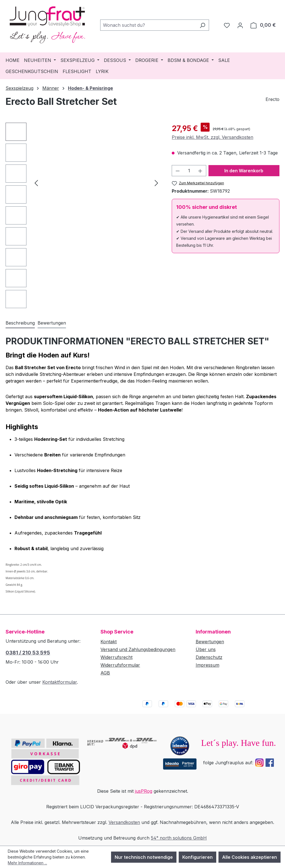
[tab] (20, 323)
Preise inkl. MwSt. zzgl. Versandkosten (212, 137)
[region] (83, 215)
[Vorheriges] (36, 182)
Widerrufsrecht (116, 657)
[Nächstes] (156, 182)
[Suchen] (202, 25)
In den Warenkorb (244, 171)
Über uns (206, 649)
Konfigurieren (197, 857)
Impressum (207, 665)
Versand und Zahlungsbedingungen (138, 649)
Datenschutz (209, 657)
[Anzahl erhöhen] (200, 171)
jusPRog (144, 791)
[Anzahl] (189, 171)
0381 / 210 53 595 (28, 653)
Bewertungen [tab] (52, 323)
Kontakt (109, 642)
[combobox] (148, 25)
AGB (105, 673)
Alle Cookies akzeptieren (250, 857)
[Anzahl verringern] (178, 171)
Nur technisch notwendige (144, 857)
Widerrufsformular (120, 665)
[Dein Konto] (240, 25)
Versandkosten (124, 822)
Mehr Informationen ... (27, 863)
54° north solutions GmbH (179, 838)
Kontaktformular (60, 682)
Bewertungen (210, 642)
